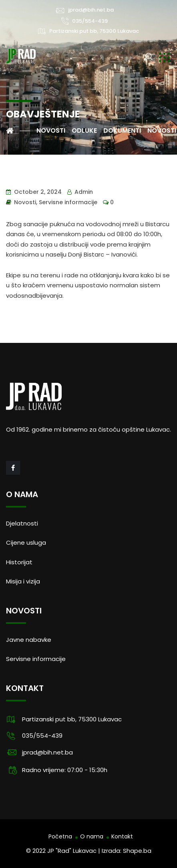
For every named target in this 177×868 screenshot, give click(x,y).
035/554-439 (90, 21)
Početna (60, 836)
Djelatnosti (22, 523)
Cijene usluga (26, 542)
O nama (92, 836)
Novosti (25, 202)
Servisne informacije (68, 202)
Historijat (19, 562)
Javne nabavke (29, 640)
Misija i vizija (23, 581)
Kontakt (122, 836)
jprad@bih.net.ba (91, 10)
